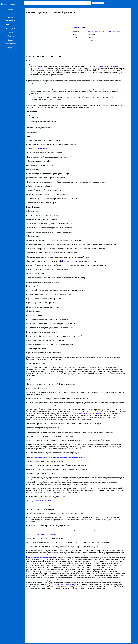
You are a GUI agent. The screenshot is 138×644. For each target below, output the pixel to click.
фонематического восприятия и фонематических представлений (60, 457)
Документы (92, 40)
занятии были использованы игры (88, 413)
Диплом (10, 36)
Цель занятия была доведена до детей (41, 557)
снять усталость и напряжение (39, 501)
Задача (11, 48)
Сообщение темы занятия (39, 149)
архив (10, 17)
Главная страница (8, 4)
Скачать (75, 28)
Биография (10, 21)
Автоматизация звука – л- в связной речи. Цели (104, 31)
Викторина (10, 28)
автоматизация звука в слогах (106, 89)
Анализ (10, 9)
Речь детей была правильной (62, 584)
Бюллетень (10, 25)
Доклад (10, 40)
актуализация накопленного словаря (41, 534)
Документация (11, 44)
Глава (10, 32)
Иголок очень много (70, 261)
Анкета (11, 13)
